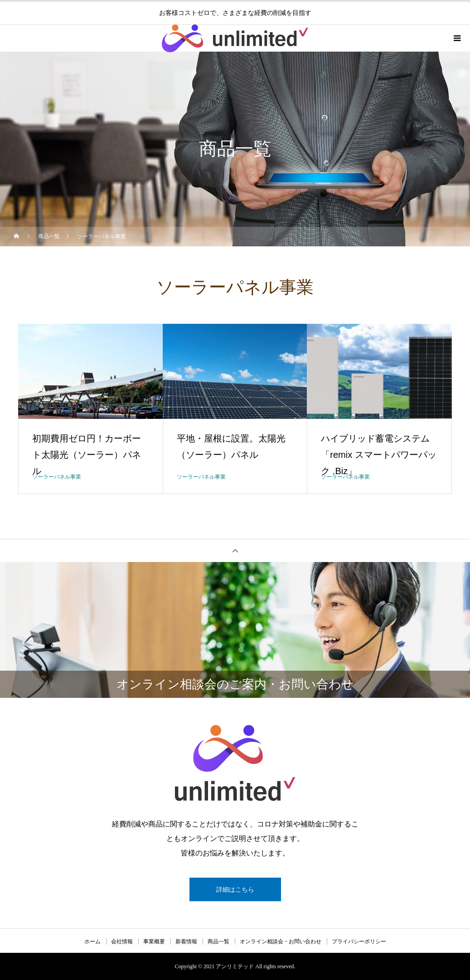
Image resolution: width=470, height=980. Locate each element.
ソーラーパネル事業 (57, 477)
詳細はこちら (235, 889)
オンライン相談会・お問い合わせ (281, 942)
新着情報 (186, 942)
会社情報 (122, 942)
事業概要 (154, 942)
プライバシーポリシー (359, 942)
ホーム (92, 942)
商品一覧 (218, 942)
